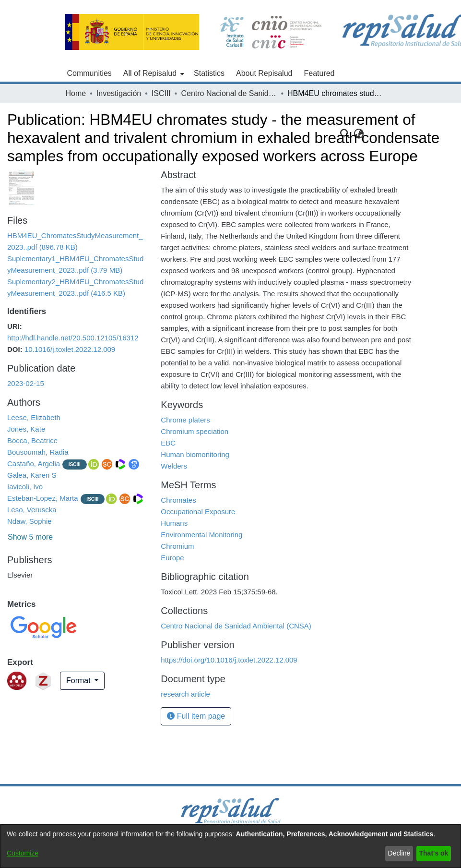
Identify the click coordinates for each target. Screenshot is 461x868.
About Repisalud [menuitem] (264, 73)
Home (76, 93)
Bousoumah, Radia (38, 452)
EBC (168, 443)
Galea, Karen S (32, 475)
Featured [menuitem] (319, 73)
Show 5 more (30, 537)
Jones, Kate (26, 429)
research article (185, 694)
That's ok (434, 853)
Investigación (119, 93)
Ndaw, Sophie (30, 521)
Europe (172, 558)
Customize (23, 853)
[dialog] (230, 846)
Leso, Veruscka (32, 510)
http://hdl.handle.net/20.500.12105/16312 (73, 338)
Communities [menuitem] (89, 73)
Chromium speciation (195, 431)
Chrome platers (185, 420)
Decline (399, 853)
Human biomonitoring (195, 454)
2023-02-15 (26, 383)
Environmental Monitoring (201, 535)
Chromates (178, 500)
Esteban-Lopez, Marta (43, 498)
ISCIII (161, 93)
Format (79, 681)
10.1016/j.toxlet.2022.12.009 (70, 349)
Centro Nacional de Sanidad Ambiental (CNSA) (229, 93)
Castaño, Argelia (34, 464)
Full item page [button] (196, 716)
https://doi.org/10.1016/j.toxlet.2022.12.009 (229, 660)
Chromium (177, 546)
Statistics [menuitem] (209, 73)
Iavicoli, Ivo (25, 487)
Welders (174, 466)
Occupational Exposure (198, 512)
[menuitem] (153, 73)
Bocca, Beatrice (32, 440)
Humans (174, 523)
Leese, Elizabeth (34, 417)
